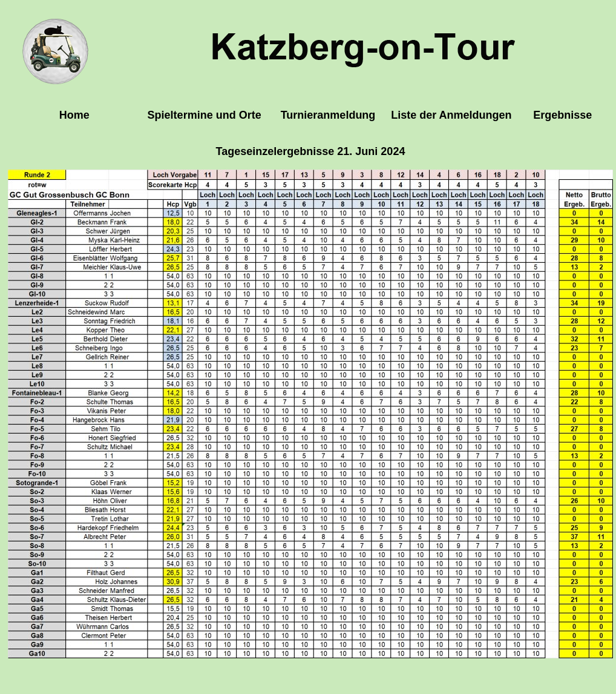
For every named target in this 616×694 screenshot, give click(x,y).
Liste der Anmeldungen (451, 115)
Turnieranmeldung (328, 115)
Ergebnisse (562, 115)
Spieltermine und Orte (205, 115)
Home (74, 115)
